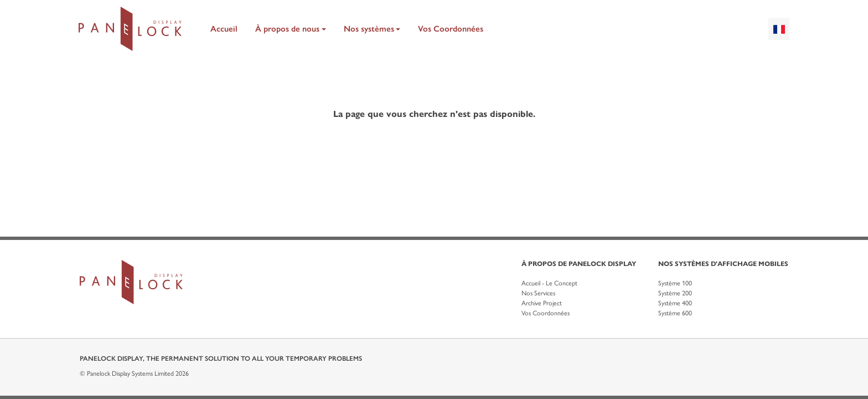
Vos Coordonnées (451, 29)
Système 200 (675, 293)
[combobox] (779, 29)
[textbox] (779, 29)
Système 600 (675, 313)
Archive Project (542, 303)
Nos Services (538, 293)
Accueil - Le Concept (549, 283)
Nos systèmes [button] (369, 29)
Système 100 (675, 283)
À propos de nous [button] (287, 29)
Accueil (224, 29)
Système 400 (675, 303)
